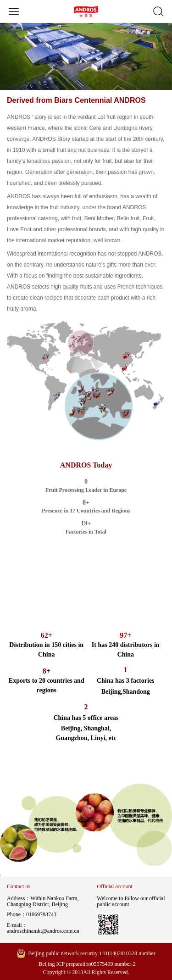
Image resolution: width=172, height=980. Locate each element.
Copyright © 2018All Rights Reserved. (86, 972)
